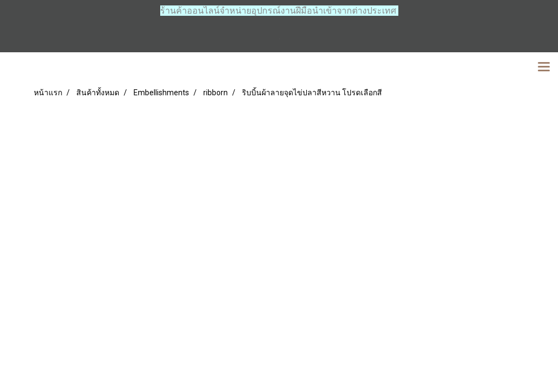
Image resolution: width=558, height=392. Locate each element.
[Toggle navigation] (544, 68)
